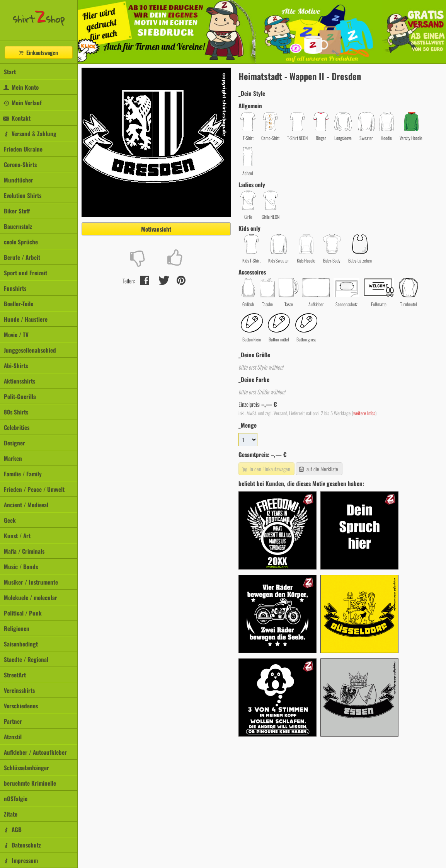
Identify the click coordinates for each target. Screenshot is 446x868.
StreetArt (15, 675)
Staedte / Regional (26, 659)
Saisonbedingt (21, 644)
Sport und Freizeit (26, 273)
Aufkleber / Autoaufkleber (35, 752)
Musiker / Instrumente (31, 582)
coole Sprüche (21, 242)
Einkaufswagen (38, 52)
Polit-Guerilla (20, 396)
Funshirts (15, 288)
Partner (13, 721)
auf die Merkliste (318, 469)
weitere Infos (364, 413)
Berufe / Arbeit (22, 257)
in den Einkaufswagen (266, 469)
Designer (14, 443)
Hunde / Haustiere (26, 319)
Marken (13, 458)
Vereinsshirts (19, 690)
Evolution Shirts (23, 195)
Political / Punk (23, 613)
